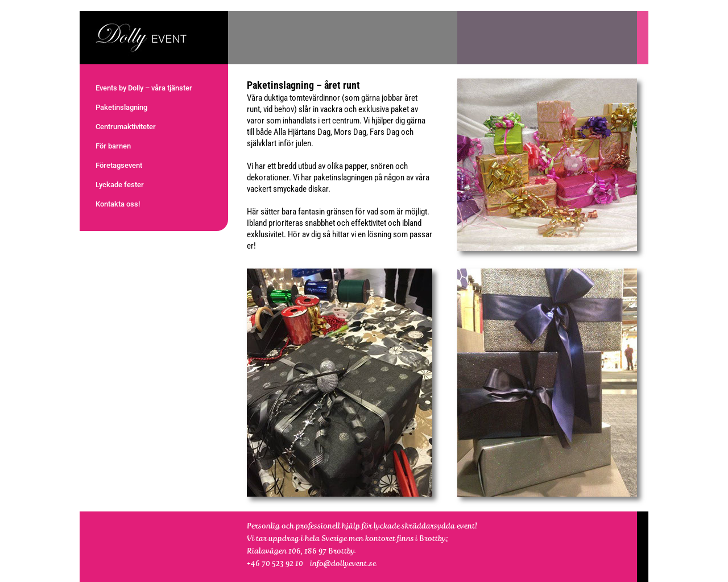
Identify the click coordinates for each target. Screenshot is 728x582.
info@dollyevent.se (343, 563)
